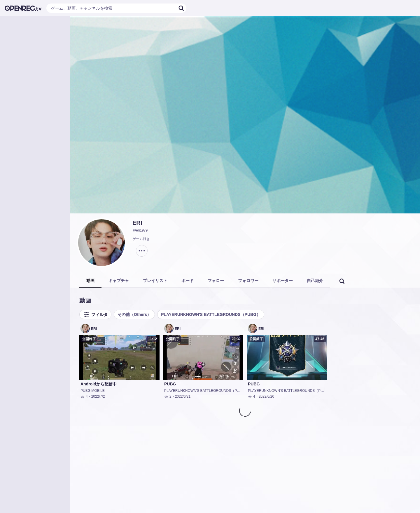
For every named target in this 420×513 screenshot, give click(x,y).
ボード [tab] (188, 281)
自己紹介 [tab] (315, 281)
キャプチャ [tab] (119, 281)
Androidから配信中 (99, 384)
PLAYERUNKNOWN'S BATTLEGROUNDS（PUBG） (211, 314)
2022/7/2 (98, 397)
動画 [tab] (90, 281)
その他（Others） (134, 314)
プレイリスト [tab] (155, 281)
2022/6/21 (183, 397)
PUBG (170, 384)
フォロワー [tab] (248, 281)
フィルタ (95, 314)
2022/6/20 (266, 397)
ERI (137, 223)
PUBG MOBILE (93, 391)
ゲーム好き (141, 239)
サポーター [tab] (283, 281)
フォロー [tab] (216, 281)
